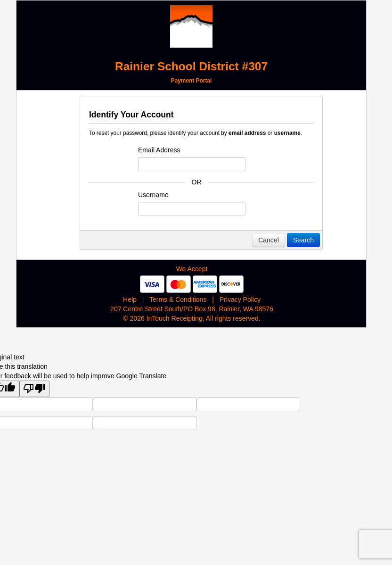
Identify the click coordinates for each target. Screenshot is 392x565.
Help (130, 299)
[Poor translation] (34, 389)
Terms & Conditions (178, 299)
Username (153, 195)
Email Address (159, 150)
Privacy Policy (240, 299)
